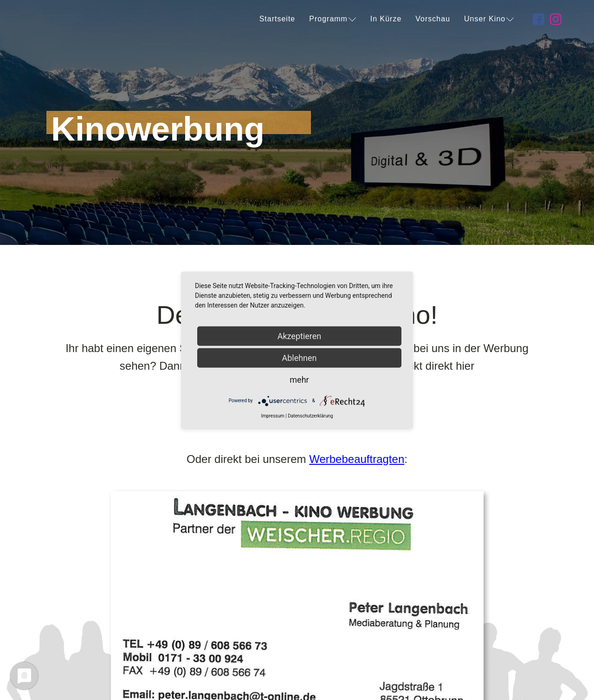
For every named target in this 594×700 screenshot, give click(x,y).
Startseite (278, 19)
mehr (299, 379)
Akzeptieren (300, 336)
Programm (333, 19)
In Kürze (386, 19)
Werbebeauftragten (357, 459)
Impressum (272, 415)
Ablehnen (299, 357)
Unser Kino (489, 19)
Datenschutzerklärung (310, 415)
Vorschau (433, 19)
